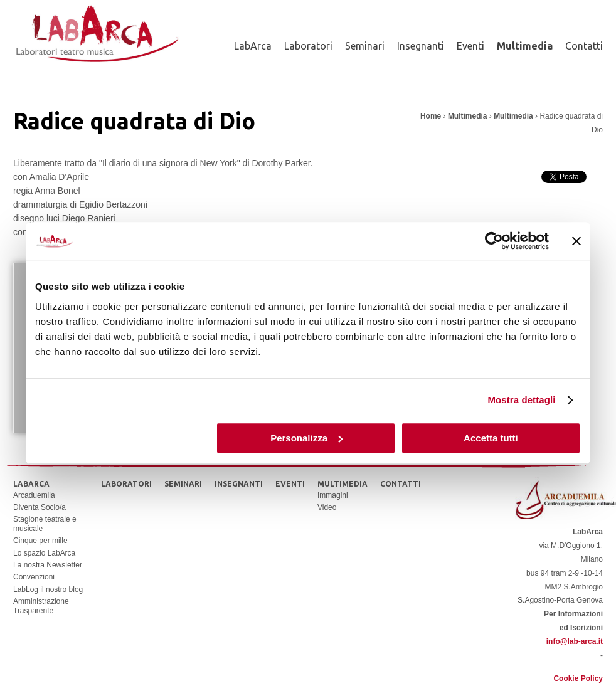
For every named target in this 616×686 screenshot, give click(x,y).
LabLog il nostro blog (48, 589)
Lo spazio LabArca (44, 553)
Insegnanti (421, 46)
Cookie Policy (578, 678)
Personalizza (306, 438)
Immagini (333, 495)
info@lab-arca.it (575, 641)
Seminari (365, 46)
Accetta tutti (491, 438)
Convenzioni (34, 577)
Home (431, 116)
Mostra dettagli (521, 400)
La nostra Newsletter (48, 565)
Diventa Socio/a (40, 507)
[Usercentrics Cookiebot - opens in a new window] (494, 241)
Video (327, 507)
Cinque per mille (40, 541)
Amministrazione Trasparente (41, 606)
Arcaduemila (34, 495)
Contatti (584, 46)
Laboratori (308, 46)
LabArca (253, 46)
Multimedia (525, 46)
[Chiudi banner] (576, 241)
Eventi (470, 46)
